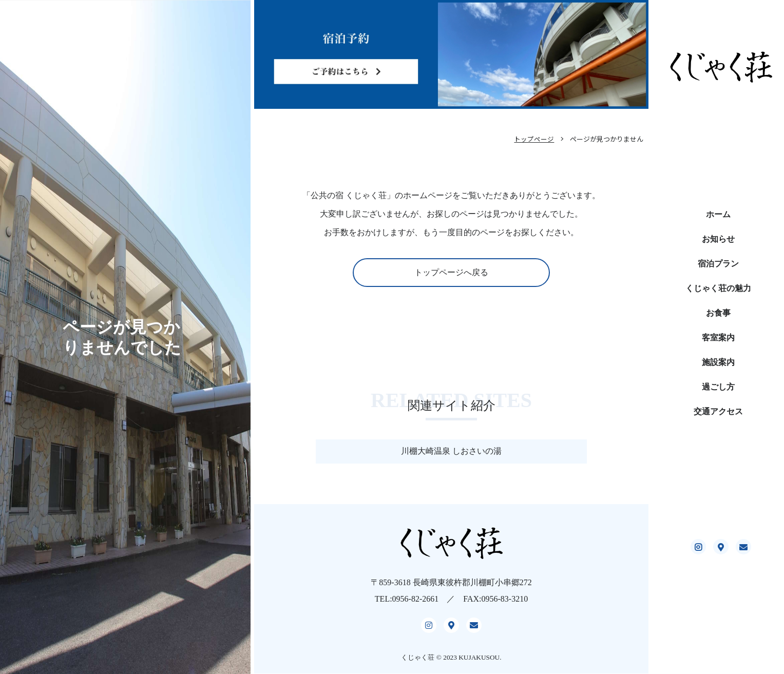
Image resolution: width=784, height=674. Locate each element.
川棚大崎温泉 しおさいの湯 (451, 451)
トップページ (534, 139)
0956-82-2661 (416, 605)
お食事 (718, 313)
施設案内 (718, 362)
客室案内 (718, 338)
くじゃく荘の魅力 (718, 288)
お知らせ (718, 239)
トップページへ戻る (451, 272)
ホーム (718, 214)
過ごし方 (718, 387)
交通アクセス (718, 411)
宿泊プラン (718, 264)
